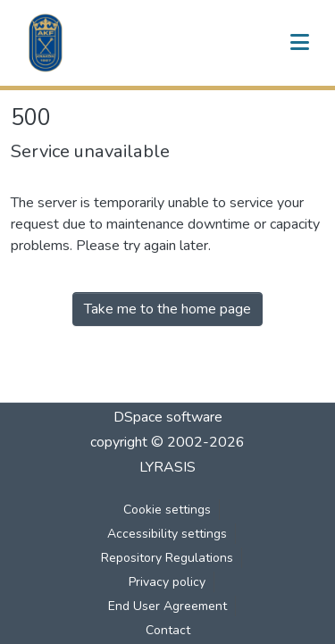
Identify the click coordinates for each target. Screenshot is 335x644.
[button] (46, 43)
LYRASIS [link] (167, 467)
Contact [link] (168, 630)
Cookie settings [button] (167, 510)
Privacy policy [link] (167, 582)
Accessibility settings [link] (167, 534)
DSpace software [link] (168, 417)
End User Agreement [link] (167, 606)
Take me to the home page (167, 309)
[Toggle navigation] (299, 43)
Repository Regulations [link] (167, 558)
